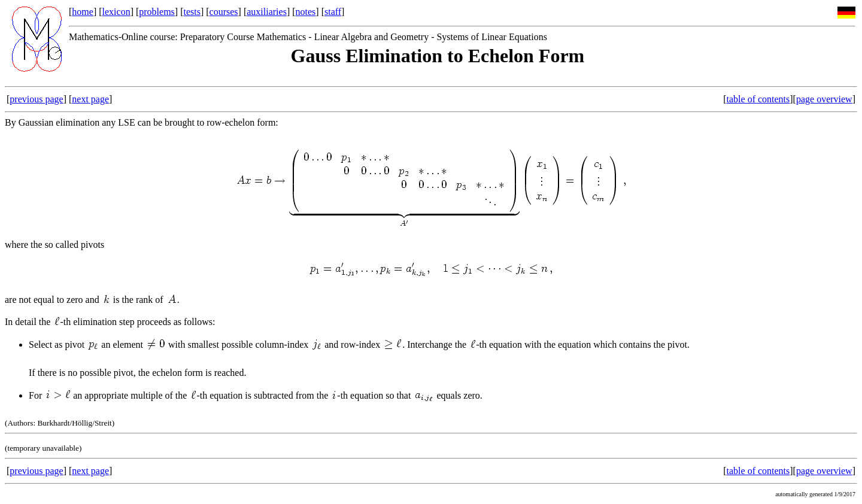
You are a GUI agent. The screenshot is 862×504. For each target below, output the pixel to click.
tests (192, 12)
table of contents (758, 99)
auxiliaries (267, 12)
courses (224, 12)
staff (333, 12)
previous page (36, 99)
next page (90, 99)
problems (157, 12)
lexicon (116, 12)
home (83, 12)
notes (306, 12)
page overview (824, 99)
